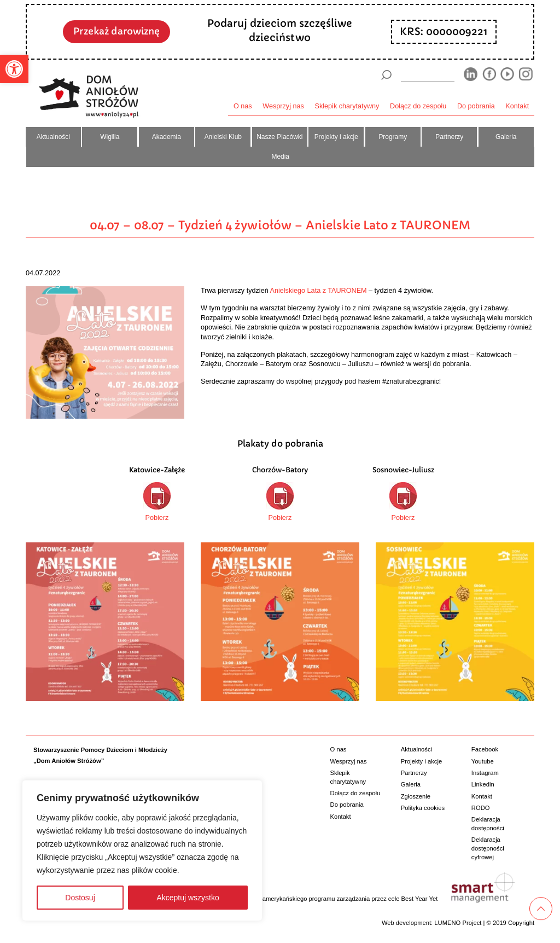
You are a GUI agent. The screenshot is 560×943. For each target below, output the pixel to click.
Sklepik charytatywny (347, 106)
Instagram (485, 773)
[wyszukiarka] (428, 75)
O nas (243, 106)
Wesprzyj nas (283, 106)
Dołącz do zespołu (418, 106)
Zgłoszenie (416, 796)
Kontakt (517, 106)
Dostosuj (80, 898)
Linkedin (483, 784)
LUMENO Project (458, 923)
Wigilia (110, 137)
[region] (142, 851)
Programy (393, 137)
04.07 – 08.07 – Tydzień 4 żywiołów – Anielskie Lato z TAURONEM (280, 225)
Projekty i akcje (336, 137)
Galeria (506, 137)
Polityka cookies (423, 808)
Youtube (483, 761)
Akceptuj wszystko (188, 898)
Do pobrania (476, 106)
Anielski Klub (223, 137)
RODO (481, 808)
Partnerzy (449, 137)
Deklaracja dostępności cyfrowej (488, 848)
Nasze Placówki (279, 137)
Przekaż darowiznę (116, 31)
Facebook (485, 749)
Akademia (167, 137)
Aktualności (53, 137)
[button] (14, 69)
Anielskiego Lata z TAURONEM (319, 291)
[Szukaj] (386, 75)
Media (280, 157)
